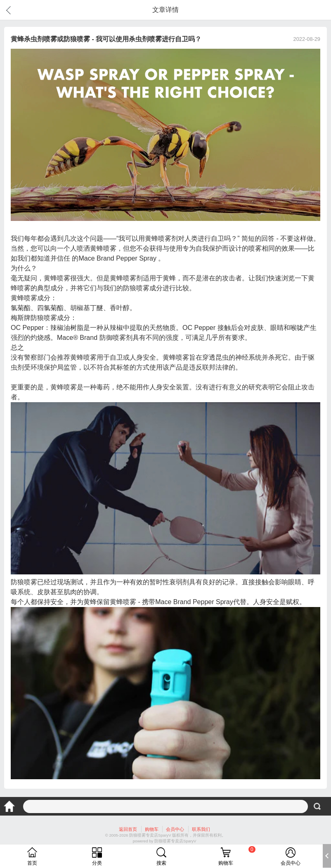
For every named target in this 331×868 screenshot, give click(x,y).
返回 (10, 10)
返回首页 (128, 829)
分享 (320, 10)
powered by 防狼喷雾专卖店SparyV (165, 841)
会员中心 (175, 829)
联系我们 (201, 829)
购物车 (152, 829)
